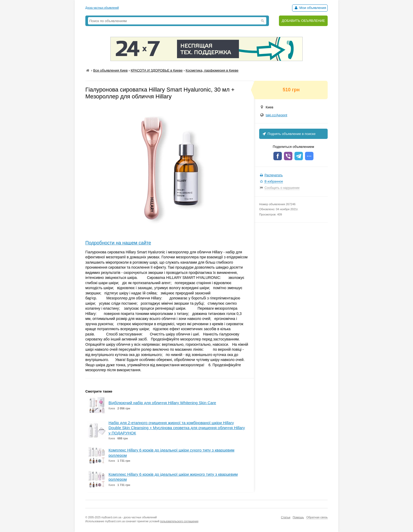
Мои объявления (310, 8)
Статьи (286, 517)
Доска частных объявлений (102, 8)
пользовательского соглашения (179, 521)
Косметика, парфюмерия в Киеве (212, 70)
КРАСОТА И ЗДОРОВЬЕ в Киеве (157, 70)
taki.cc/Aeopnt (277, 115)
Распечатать (274, 175)
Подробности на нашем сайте (118, 243)
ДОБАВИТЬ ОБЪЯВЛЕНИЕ (303, 21)
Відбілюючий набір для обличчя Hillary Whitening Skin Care (162, 403)
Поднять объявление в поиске (289, 134)
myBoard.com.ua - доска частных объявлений (129, 517)
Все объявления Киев (110, 70)
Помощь (298, 517)
